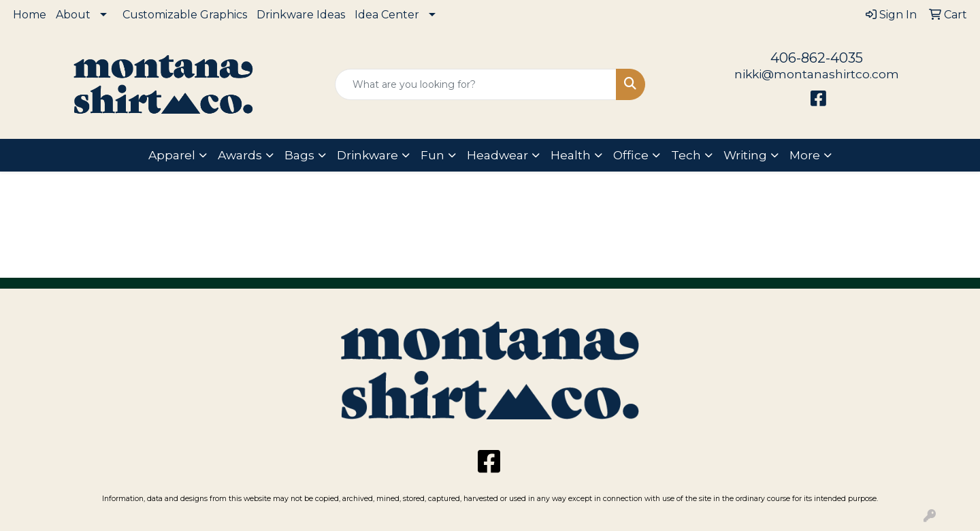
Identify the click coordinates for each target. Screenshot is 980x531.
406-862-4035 (817, 58)
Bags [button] (299, 155)
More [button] (805, 155)
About (73, 15)
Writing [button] (745, 155)
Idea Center (387, 15)
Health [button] (571, 155)
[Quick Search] (476, 84)
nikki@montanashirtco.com (817, 74)
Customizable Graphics (185, 15)
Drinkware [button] (367, 155)
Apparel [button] (172, 155)
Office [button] (631, 155)
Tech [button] (686, 155)
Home (30, 15)
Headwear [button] (497, 155)
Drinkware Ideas (301, 15)
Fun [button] (432, 155)
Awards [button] (240, 155)
